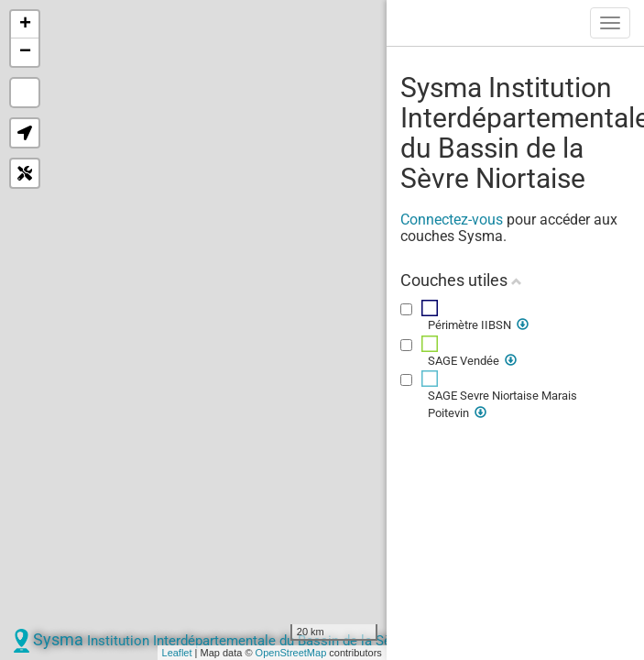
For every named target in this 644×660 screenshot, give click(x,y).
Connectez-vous (452, 220)
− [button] (25, 52)
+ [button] (25, 25)
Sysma (251, 639)
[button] (25, 133)
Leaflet (177, 653)
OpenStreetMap (291, 653)
